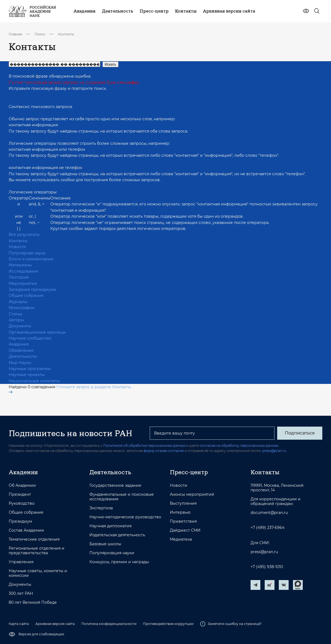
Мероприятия (23, 284)
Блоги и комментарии (31, 259)
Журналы (18, 302)
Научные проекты (27, 375)
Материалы (20, 265)
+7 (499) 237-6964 (268, 528)
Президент (20, 494)
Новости (17, 247)
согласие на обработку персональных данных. (239, 446)
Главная (15, 34)
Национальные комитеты (34, 381)
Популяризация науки (112, 553)
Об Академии (22, 486)
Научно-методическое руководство (125, 517)
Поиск (40, 34)
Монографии (22, 308)
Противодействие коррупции (168, 624)
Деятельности (23, 356)
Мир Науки (20, 363)
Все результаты (24, 235)
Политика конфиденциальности (109, 624)
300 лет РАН (21, 594)
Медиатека (181, 539)
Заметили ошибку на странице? (231, 624)
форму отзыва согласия (164, 451)
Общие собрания (26, 295)
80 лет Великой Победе (33, 603)
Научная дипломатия (110, 526)
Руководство (22, 503)
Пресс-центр (189, 472)
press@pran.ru (274, 451)
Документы (20, 326)
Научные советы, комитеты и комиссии (38, 573)
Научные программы (30, 369)
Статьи (15, 314)
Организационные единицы (37, 332)
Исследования (23, 271)
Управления (21, 562)
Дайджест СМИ (185, 530)
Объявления (21, 350)
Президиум (20, 521)
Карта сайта (19, 624)
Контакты (66, 34)
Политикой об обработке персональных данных (144, 446)
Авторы (16, 320)
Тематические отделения (34, 539)
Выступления (183, 503)
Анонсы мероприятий (192, 494)
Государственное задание (115, 486)
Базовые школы (105, 544)
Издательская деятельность (117, 535)
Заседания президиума (32, 289)
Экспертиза (101, 508)
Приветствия (183, 521)
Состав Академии (26, 530)
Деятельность (110, 472)
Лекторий (19, 277)
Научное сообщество (30, 338)
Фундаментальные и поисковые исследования (122, 497)
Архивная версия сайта (55, 624)
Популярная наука (27, 253)
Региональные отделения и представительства (37, 551)
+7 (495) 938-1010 (267, 567)
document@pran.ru (269, 513)
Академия (19, 344)
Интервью (180, 512)
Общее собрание (26, 512)
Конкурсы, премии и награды (119, 562)
